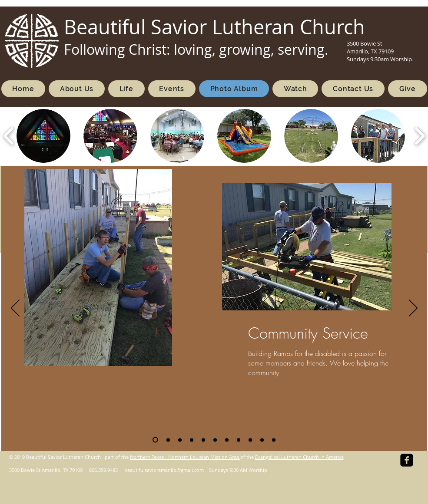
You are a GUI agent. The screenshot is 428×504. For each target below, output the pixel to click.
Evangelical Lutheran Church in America (299, 457)
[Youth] (227, 440)
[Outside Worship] (250, 440)
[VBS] (168, 440)
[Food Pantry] (215, 440)
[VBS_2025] (180, 440)
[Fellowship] (203, 440)
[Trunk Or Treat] (262, 440)
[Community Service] (155, 440)
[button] (43, 136)
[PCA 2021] (274, 440)
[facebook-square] (407, 460)
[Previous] (15, 309)
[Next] (413, 309)
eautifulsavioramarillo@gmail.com (166, 470)
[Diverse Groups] (239, 440)
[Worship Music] (192, 440)
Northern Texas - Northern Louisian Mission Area (185, 457)
